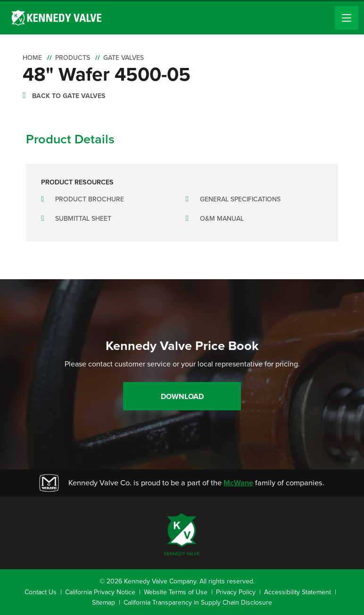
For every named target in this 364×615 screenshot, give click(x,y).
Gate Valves (124, 58)
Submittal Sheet (83, 219)
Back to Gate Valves (69, 96)
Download (182, 396)
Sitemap (103, 603)
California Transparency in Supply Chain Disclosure (198, 603)
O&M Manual (222, 219)
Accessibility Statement (298, 592)
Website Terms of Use (176, 592)
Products (73, 58)
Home (32, 58)
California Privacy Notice (100, 592)
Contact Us (41, 592)
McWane (238, 483)
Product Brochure (90, 199)
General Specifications (240, 199)
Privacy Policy (236, 592)
